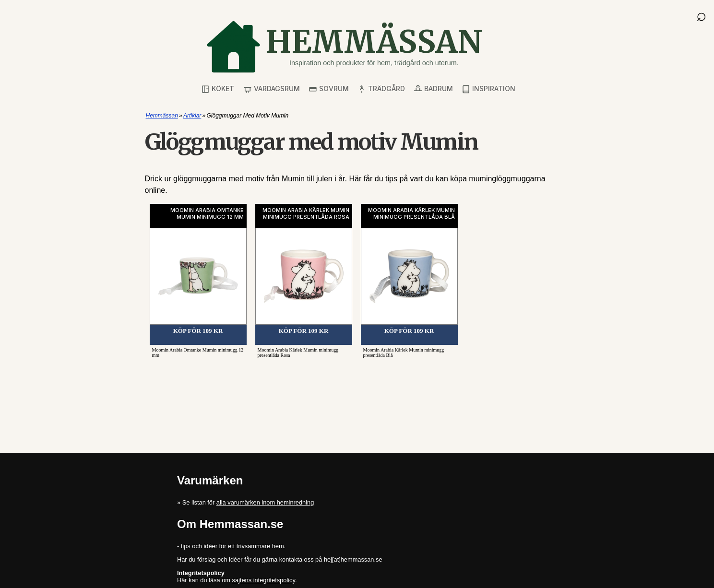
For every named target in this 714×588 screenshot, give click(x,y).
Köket (218, 89)
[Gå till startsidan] (344, 47)
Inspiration (488, 89)
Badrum (433, 89)
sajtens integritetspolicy (264, 580)
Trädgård (381, 89)
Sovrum (329, 89)
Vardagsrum (272, 89)
